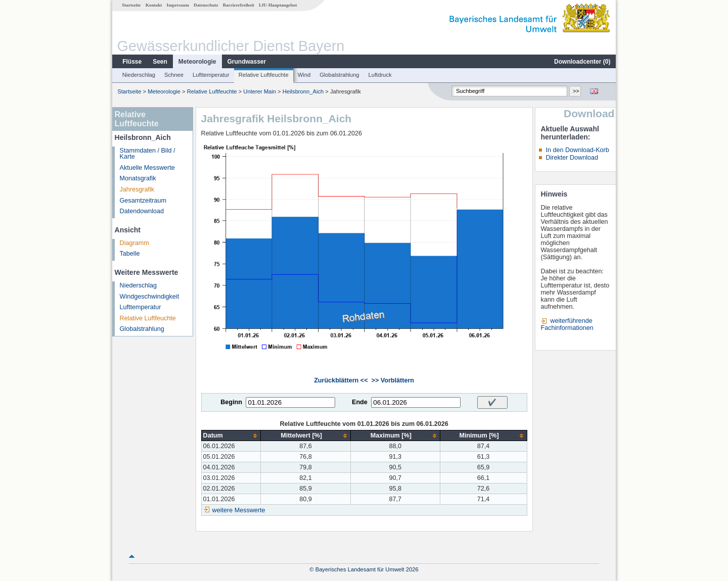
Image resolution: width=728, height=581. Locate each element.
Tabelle (130, 254)
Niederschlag (139, 75)
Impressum (178, 5)
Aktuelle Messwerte (147, 168)
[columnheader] (231, 436)
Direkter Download (572, 158)
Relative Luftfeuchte (264, 75)
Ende (360, 402)
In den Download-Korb (577, 150)
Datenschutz (206, 5)
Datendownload (142, 211)
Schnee (174, 75)
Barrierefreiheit (239, 5)
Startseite (131, 5)
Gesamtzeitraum (143, 201)
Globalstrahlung (339, 75)
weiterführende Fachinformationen (567, 324)
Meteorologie (197, 62)
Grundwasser (247, 62)
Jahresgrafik (137, 189)
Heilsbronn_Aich (303, 91)
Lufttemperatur (211, 75)
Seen (160, 62)
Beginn (231, 402)
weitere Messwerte (239, 510)
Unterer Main (260, 91)
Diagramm (134, 243)
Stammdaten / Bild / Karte (148, 154)
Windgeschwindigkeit (150, 297)
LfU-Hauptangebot (278, 5)
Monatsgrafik (138, 178)
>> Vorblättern (393, 380)
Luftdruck (380, 75)
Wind (304, 75)
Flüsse (132, 62)
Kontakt (154, 5)
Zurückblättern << (341, 380)
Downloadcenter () (582, 62)
